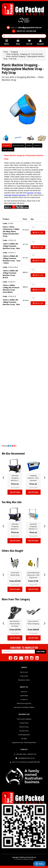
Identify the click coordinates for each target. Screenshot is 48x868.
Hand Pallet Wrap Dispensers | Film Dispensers (33, 575)
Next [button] (45, 477)
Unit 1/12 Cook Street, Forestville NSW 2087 (26, 762)
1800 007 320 (32, 754)
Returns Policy (24, 727)
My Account (24, 672)
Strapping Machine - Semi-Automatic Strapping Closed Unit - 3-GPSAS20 (33, 480)
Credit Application (24, 735)
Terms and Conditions (24, 719)
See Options (15, 492)
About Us (24, 692)
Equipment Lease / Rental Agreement (24, 742)
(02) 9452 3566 (20, 754)
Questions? (38, 145)
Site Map (24, 739)
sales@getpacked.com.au (25, 758)
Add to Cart (38, 232)
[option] (15, 477)
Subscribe (41, 651)
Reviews (29, 145)
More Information (18, 145)
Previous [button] (3, 477)
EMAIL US (24, 28)
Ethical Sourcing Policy (24, 703)
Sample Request (8, 149)
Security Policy (24, 731)
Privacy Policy (24, 723)
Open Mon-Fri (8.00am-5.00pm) (24, 707)
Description (7, 145)
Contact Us (24, 700)
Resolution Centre (24, 680)
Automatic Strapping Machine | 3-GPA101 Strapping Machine (33, 529)
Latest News (24, 696)
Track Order (24, 676)
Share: (9, 446)
